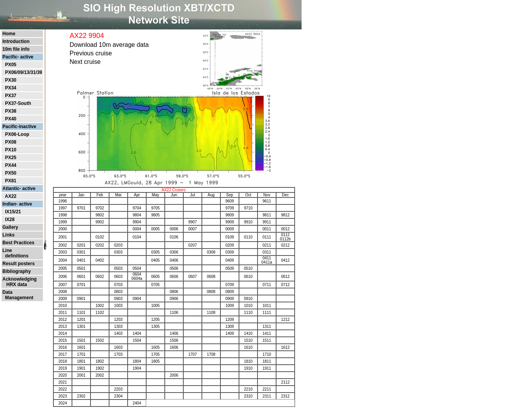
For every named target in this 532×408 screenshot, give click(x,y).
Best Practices (18, 243)
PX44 (11, 165)
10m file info (16, 49)
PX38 (11, 111)
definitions (15, 256)
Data (7, 292)
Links (8, 235)
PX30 (11, 80)
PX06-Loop (17, 134)
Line (7, 250)
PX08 (11, 142)
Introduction (16, 41)
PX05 (11, 65)
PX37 (11, 96)
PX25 (11, 158)
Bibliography (16, 271)
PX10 (11, 150)
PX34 (11, 88)
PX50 (11, 173)
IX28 (10, 219)
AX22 (10, 196)
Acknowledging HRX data (20, 282)
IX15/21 (13, 212)
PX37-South (18, 103)
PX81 (11, 181)
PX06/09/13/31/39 (24, 72)
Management (18, 298)
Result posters (18, 264)
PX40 (11, 119)
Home (9, 34)
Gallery (10, 227)
